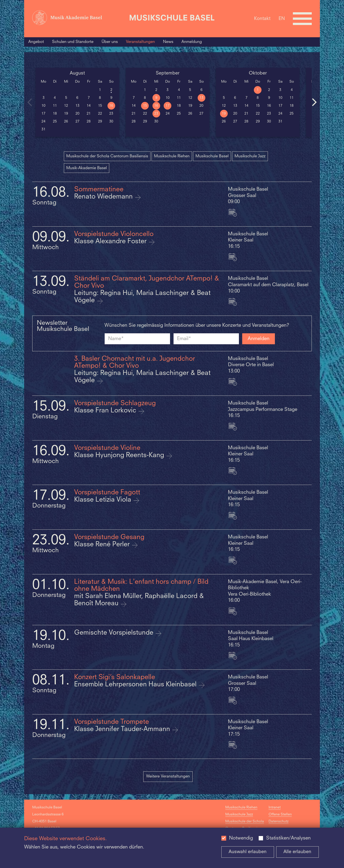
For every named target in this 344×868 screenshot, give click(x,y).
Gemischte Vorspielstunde (115, 633)
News (168, 42)
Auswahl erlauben (248, 852)
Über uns (110, 42)
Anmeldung (192, 42)
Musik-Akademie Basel (87, 168)
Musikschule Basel (212, 156)
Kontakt (262, 19)
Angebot (36, 42)
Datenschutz (279, 822)
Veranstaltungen (140, 42)
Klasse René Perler (103, 545)
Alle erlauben (297, 852)
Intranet (275, 808)
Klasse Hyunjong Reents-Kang (120, 455)
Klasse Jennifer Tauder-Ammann (123, 729)
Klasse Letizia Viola (104, 500)
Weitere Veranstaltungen (168, 776)
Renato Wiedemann (104, 197)
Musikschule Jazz (250, 156)
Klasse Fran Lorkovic (106, 411)
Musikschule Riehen (172, 156)
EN (282, 19)
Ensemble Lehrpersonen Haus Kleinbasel (136, 685)
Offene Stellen (280, 815)
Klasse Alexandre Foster (111, 242)
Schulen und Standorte (73, 42)
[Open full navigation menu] (302, 19)
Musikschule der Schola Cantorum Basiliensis (107, 156)
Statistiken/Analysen (288, 838)
